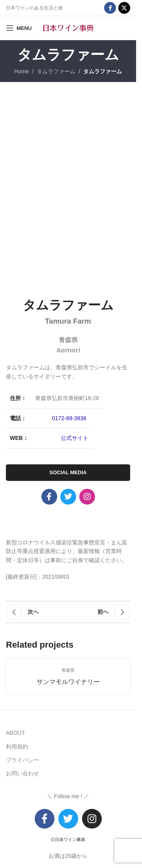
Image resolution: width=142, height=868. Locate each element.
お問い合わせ (22, 773)
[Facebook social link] (110, 8)
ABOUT (15, 733)
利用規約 (17, 747)
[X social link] (124, 8)
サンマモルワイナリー (68, 682)
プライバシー (22, 760)
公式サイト (75, 438)
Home (21, 71)
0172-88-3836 (69, 418)
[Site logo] (68, 28)
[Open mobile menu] (19, 28)
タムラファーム (56, 71)
